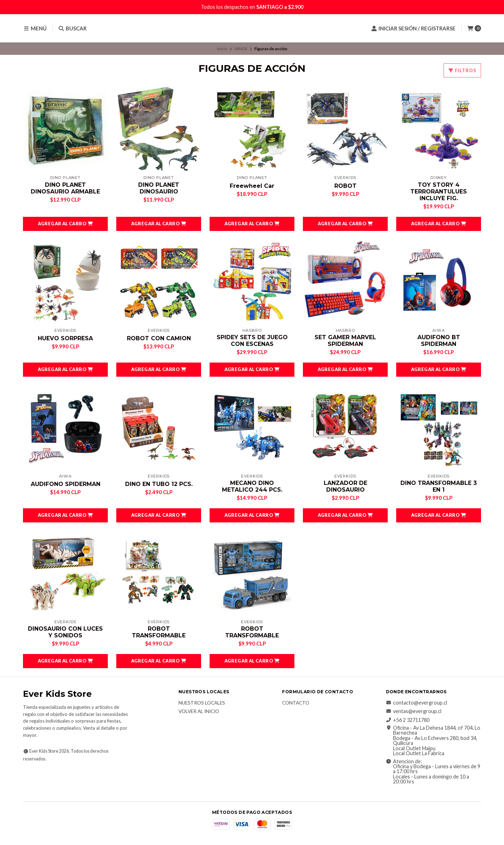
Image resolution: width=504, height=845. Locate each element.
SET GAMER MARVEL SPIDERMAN (345, 341)
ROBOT (345, 186)
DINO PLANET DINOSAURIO (159, 188)
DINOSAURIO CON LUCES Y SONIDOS (65, 632)
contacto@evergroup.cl (417, 703)
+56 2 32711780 (408, 720)
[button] (65, 224)
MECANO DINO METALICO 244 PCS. (252, 486)
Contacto (296, 703)
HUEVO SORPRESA (65, 338)
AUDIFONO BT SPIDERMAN (439, 341)
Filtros (462, 70)
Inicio (222, 49)
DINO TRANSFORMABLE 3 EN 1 (439, 486)
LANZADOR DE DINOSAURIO (345, 486)
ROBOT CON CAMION (159, 338)
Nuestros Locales (202, 703)
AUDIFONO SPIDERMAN (66, 484)
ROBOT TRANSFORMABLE (159, 632)
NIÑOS (241, 49)
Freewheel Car (252, 186)
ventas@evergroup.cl (414, 712)
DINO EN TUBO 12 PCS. (159, 484)
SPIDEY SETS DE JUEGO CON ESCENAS (252, 341)
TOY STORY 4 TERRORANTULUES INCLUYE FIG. (439, 192)
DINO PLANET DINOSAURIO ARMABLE (65, 188)
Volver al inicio (199, 712)
